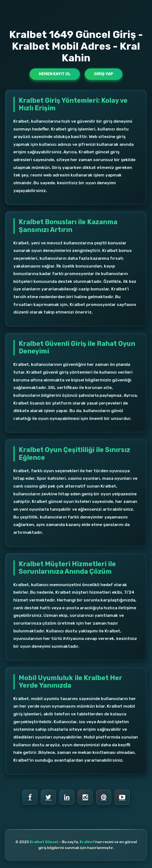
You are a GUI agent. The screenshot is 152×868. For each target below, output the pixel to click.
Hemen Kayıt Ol (55, 74)
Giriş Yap (104, 74)
